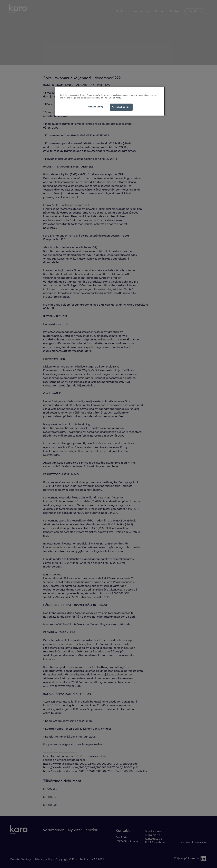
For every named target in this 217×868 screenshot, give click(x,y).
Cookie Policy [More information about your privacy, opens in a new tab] (115, 98)
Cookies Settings (96, 107)
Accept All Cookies (121, 107)
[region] (110, 101)
